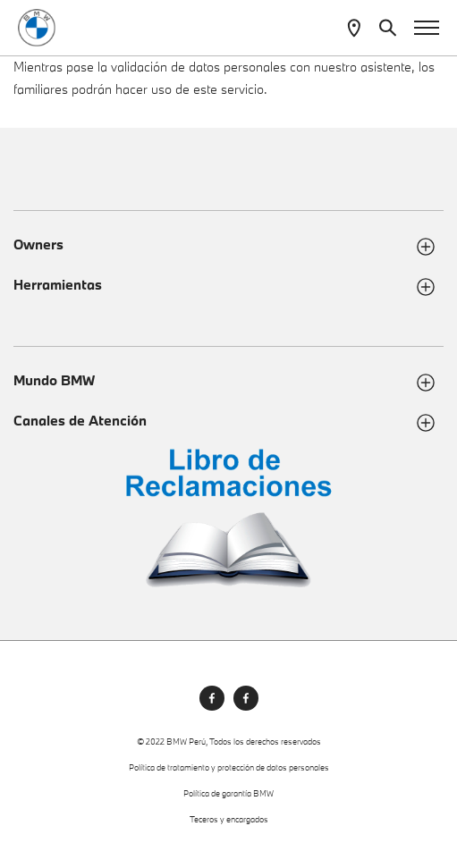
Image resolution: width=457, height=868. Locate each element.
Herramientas (58, 285)
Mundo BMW (54, 380)
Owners (38, 244)
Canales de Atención (80, 421)
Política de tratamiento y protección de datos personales (229, 767)
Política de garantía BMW (228, 793)
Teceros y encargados (229, 819)
